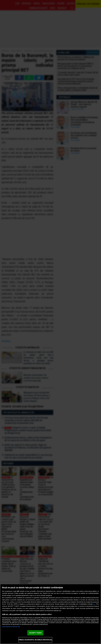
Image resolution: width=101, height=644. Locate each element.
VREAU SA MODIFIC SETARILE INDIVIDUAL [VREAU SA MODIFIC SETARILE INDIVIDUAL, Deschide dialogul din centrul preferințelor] (35, 640)
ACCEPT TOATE (35, 633)
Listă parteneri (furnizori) (11, 627)
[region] (50, 614)
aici (94, 604)
